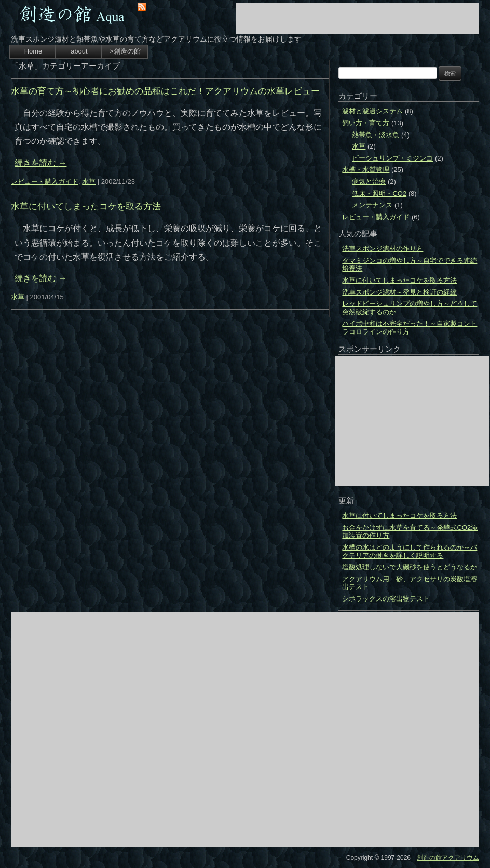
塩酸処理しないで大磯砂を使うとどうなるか (410, 567)
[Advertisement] (358, 18)
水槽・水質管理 (366, 170)
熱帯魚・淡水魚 (376, 135)
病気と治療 (369, 182)
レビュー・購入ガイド (45, 182)
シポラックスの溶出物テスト (386, 599)
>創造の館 (125, 51)
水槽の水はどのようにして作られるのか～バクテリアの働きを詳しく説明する (410, 551)
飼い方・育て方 (366, 123)
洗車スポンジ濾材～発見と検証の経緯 (399, 292)
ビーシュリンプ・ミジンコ (392, 158)
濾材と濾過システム (372, 111)
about (79, 51)
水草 (89, 182)
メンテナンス (372, 205)
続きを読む (40, 163)
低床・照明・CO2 (379, 193)
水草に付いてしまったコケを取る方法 (86, 206)
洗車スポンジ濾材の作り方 (383, 249)
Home (33, 51)
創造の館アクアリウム (448, 858)
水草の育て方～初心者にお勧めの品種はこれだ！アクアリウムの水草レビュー (165, 91)
